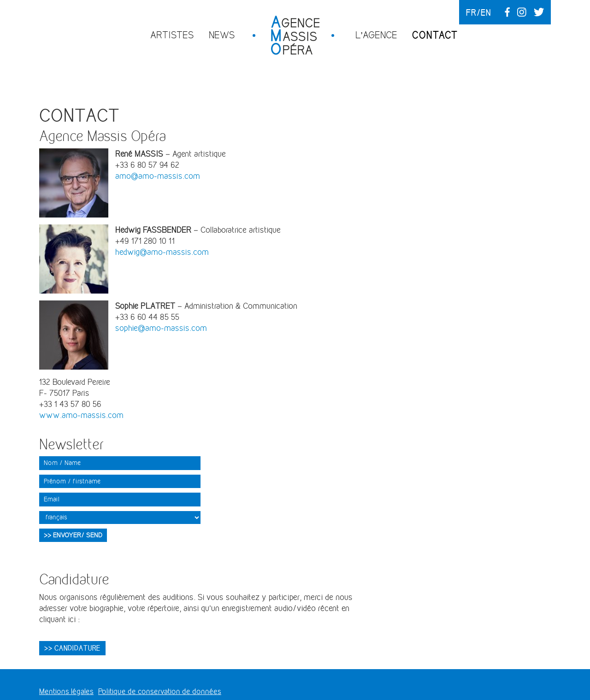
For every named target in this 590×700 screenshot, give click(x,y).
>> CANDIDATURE (72, 648)
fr (471, 12)
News (222, 35)
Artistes (172, 35)
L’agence (376, 35)
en (486, 12)
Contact (435, 35)
